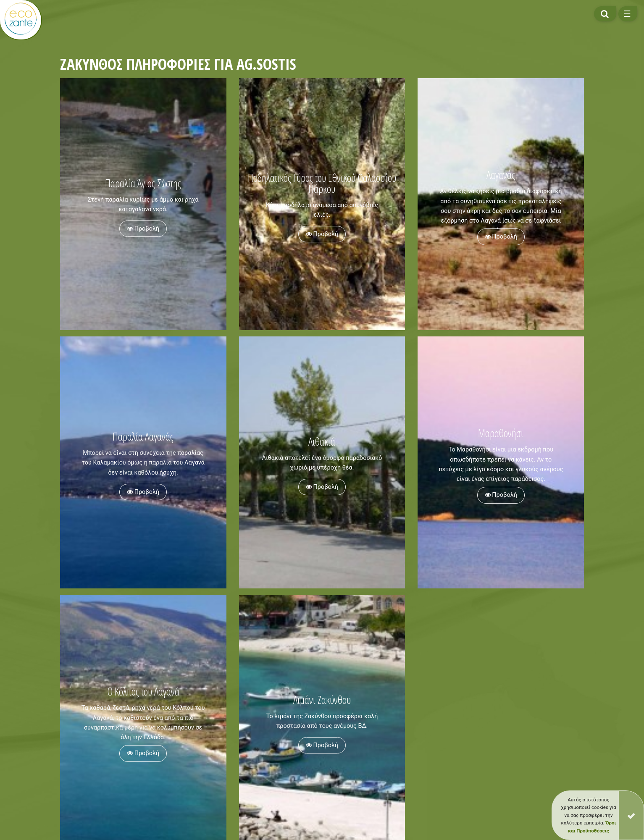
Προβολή (143, 229)
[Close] (631, 815)
